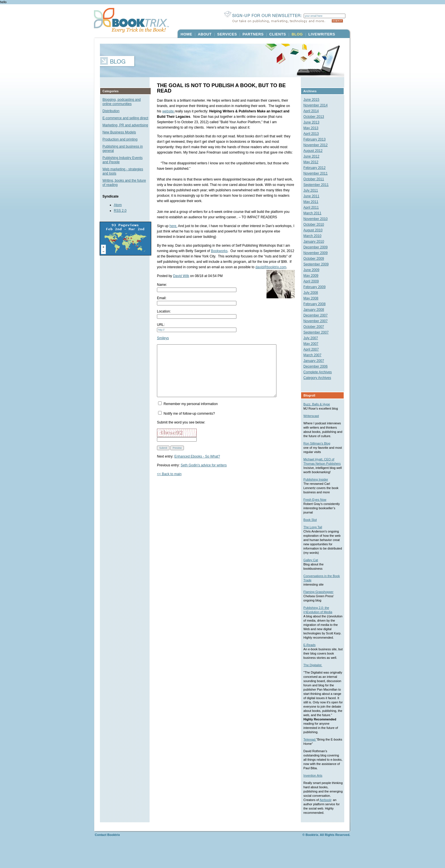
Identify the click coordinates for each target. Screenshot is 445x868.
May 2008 (313, 298)
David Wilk (181, 276)
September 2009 (319, 264)
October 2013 (316, 117)
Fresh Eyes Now (317, 508)
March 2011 (315, 213)
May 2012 (313, 162)
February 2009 (317, 287)
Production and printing (120, 139)
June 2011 (314, 196)
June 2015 (314, 100)
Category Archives (320, 378)
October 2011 (316, 179)
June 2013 (314, 122)
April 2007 (314, 349)
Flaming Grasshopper (321, 600)
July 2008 (313, 293)
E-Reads (312, 658)
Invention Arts (315, 792)
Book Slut (313, 528)
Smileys (163, 338)
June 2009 (314, 270)
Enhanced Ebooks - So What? (197, 467)
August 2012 (315, 151)
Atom (118, 205)
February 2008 (317, 304)
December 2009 (318, 247)
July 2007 (313, 338)
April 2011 (314, 207)
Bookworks (219, 251)
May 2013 (313, 128)
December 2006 (318, 366)
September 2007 (319, 332)
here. (173, 226)
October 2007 (316, 327)
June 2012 (314, 156)
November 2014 (318, 105)
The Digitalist (315, 678)
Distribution (111, 111)
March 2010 (315, 236)
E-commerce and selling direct (125, 118)
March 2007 (315, 355)
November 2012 (318, 145)
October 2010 (316, 225)
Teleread (312, 756)
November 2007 (318, 321)
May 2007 (313, 344)
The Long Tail (315, 536)
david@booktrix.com (271, 267)
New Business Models (119, 132)
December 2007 (318, 315)
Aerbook (312, 821)
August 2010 (315, 230)
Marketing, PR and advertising (125, 125)
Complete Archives (320, 372)
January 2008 (316, 310)
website (163, 111)
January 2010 (316, 242)
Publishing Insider (318, 488)
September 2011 (319, 185)
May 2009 (313, 276)
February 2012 (317, 168)
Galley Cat (313, 569)
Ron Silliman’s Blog (319, 448)
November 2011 (318, 173)
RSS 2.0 (120, 211)
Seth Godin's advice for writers (203, 475)
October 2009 (316, 259)
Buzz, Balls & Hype (319, 404)
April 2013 (314, 134)
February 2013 (317, 139)
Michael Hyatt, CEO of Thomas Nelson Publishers (321, 468)
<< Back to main (169, 484)
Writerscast (314, 416)
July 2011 (313, 190)
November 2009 (318, 253)
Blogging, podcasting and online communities (122, 102)
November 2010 (318, 219)
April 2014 (314, 111)
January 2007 (316, 361)
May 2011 (313, 202)
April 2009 (314, 281)
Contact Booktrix (107, 856)
